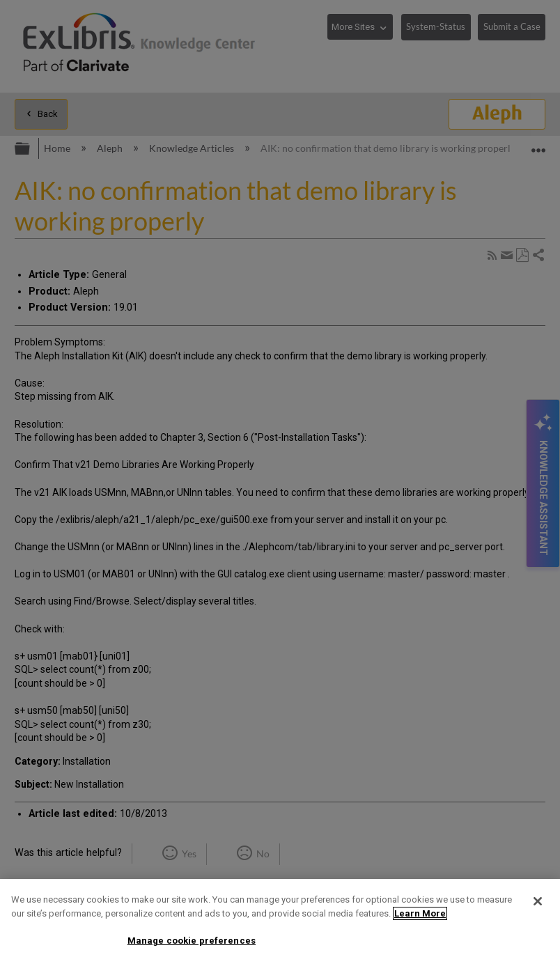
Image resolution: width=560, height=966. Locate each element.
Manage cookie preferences (192, 941)
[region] (280, 922)
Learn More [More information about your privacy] (420, 913)
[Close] (538, 901)
